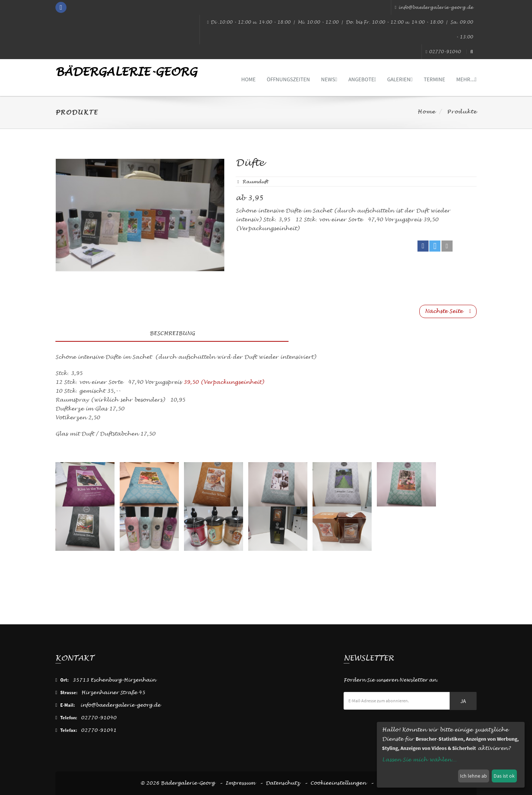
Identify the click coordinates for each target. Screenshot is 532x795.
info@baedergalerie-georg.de (434, 7)
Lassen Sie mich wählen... (419, 760)
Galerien (400, 79)
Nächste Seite (448, 311)
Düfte (250, 163)
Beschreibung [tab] (172, 333)
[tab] (383, 331)
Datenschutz (283, 783)
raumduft (255, 182)
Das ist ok (504, 776)
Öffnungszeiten (288, 79)
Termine (434, 79)
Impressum (240, 783)
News (329, 79)
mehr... (466, 79)
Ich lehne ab (473, 776)
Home (248, 79)
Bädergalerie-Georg (126, 72)
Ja (463, 701)
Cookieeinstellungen (338, 783)
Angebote (362, 79)
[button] (423, 246)
